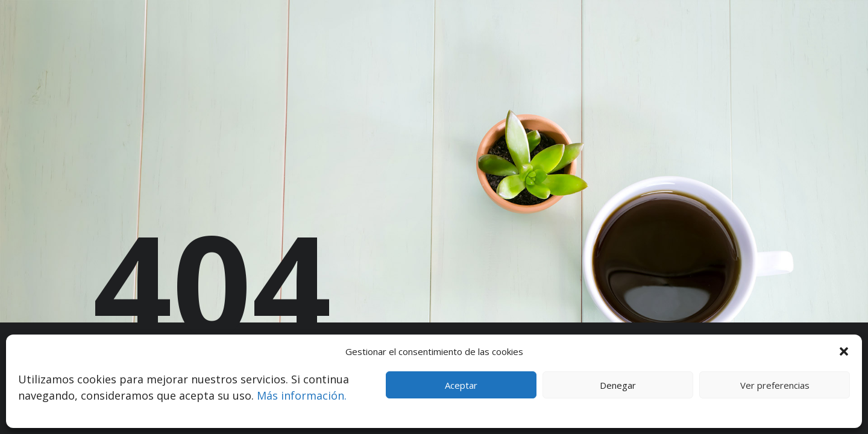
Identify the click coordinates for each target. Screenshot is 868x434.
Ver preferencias (775, 385)
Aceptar (461, 385)
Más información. (302, 395)
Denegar (618, 385)
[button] (844, 351)
